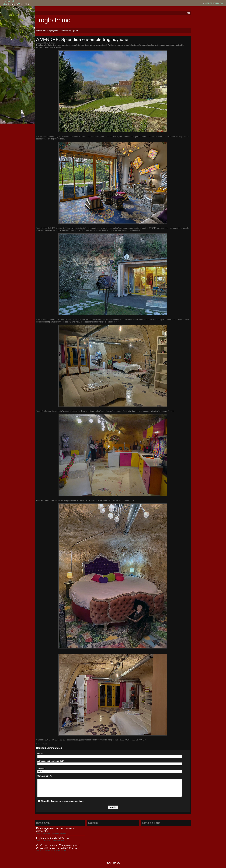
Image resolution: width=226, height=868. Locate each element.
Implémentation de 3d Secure (53, 838)
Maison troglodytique (70, 30)
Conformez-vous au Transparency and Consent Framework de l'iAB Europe (58, 847)
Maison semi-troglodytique (47, 30)
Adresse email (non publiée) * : (51, 761)
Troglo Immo (53, 20)
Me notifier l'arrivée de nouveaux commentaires (63, 801)
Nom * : (41, 754)
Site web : (42, 769)
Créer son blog (214, 3)
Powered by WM (113, 863)
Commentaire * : (45, 776)
